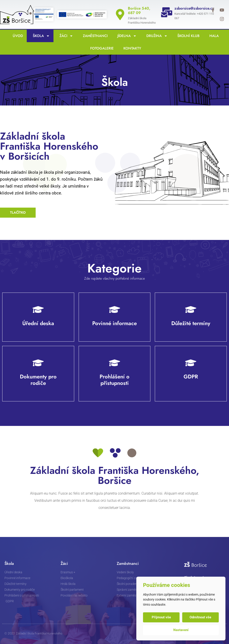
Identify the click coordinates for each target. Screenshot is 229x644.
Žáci (65, 36)
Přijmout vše (162, 617)
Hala (213, 36)
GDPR (191, 377)
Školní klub (187, 36)
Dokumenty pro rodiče (38, 380)
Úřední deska (38, 323)
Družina (156, 36)
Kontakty (131, 48)
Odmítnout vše (200, 617)
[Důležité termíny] (191, 310)
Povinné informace (114, 323)
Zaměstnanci (94, 36)
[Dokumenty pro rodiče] (38, 363)
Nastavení (181, 630)
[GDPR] (191, 363)
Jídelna (126, 36)
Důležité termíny (191, 323)
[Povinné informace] (114, 310)
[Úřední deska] (38, 310)
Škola (40, 36)
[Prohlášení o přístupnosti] (114, 363)
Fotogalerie (101, 48)
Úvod (17, 36)
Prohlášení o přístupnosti (114, 380)
